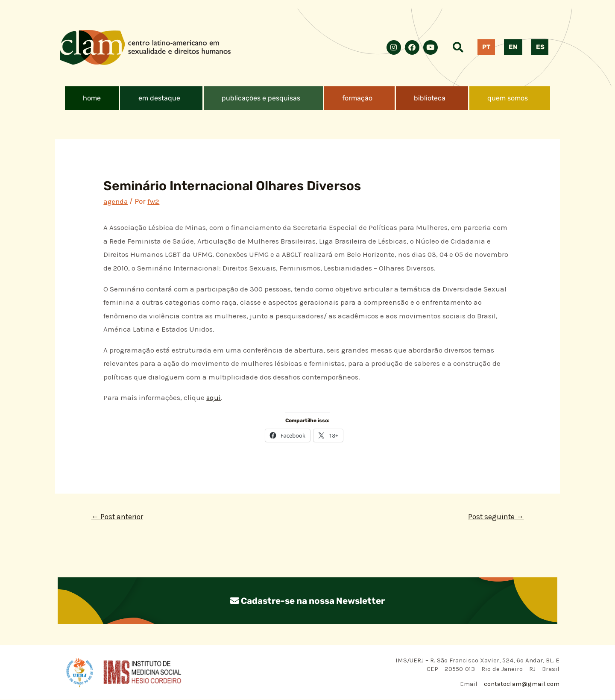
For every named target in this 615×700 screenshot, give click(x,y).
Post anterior (119, 517)
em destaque (159, 98)
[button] (161, 98)
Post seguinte (495, 517)
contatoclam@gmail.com (521, 685)
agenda (116, 201)
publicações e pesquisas (261, 98)
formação (357, 98)
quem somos (508, 98)
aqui (214, 397)
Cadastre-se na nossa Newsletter (307, 601)
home (92, 98)
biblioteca (430, 98)
